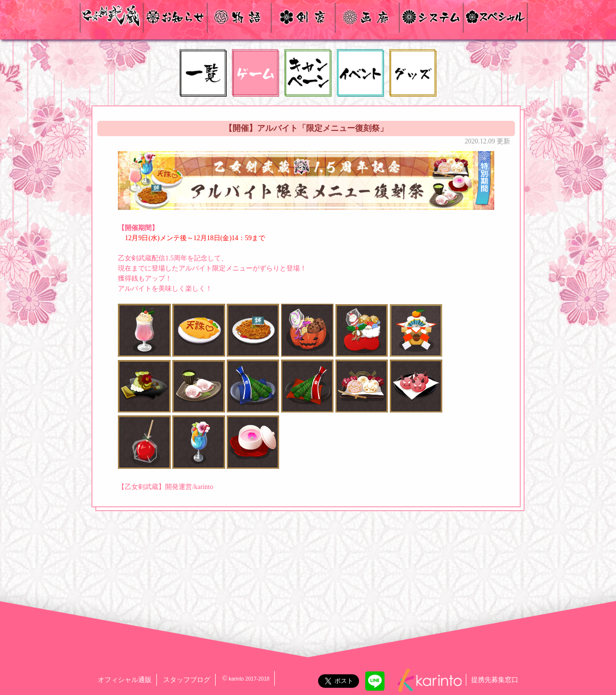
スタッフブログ (187, 680)
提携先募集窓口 (495, 680)
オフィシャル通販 (125, 680)
